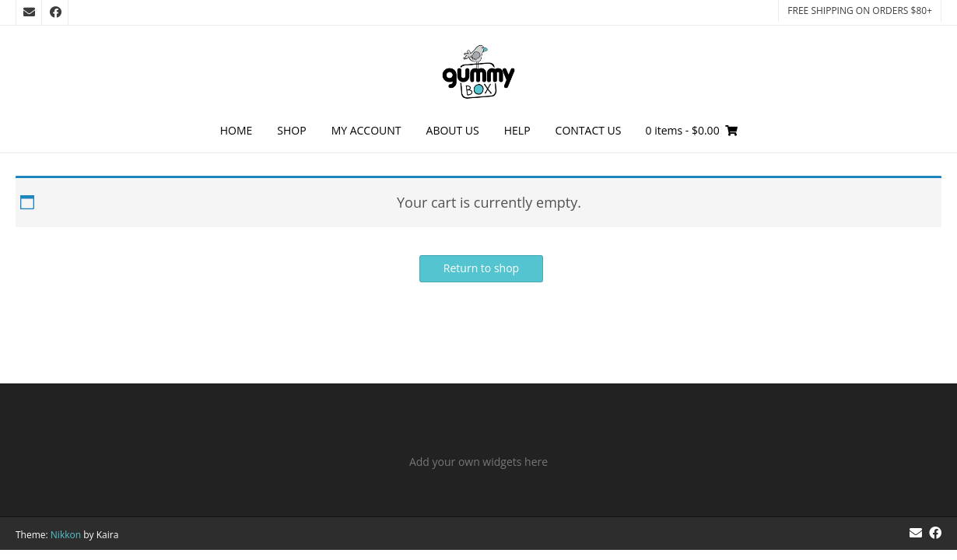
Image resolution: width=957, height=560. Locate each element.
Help (517, 130)
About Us (453, 130)
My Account (366, 130)
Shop (291, 130)
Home (237, 130)
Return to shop (481, 268)
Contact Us (589, 130)
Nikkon (66, 535)
